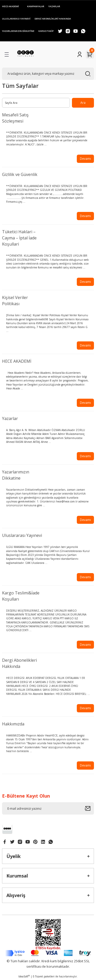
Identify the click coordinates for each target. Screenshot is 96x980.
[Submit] (89, 808)
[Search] (48, 74)
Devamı (85, 158)
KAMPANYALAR (36, 6)
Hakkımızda (13, 724)
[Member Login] (80, 54)
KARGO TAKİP (46, 31)
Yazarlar (10, 418)
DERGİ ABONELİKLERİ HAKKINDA (53, 19)
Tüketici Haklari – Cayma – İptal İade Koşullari (19, 238)
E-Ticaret (38, 976)
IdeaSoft (24, 976)
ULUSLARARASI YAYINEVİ (16, 19)
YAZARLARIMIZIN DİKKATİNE (18, 31)
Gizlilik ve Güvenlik (20, 174)
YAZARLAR (54, 6)
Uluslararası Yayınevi (22, 535)
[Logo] (25, 54)
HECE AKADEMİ (10, 6)
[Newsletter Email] (48, 808)
